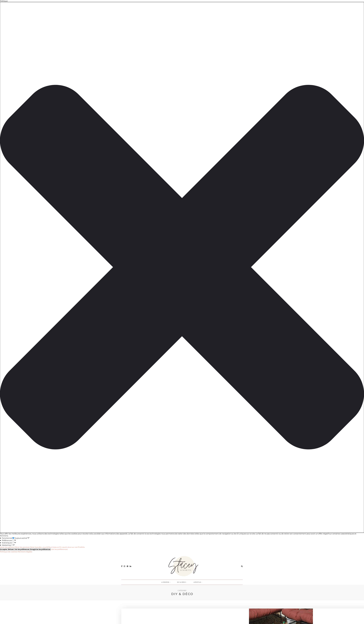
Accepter (4, 549)
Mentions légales (25, 552)
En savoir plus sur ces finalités (72, 547)
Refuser (11, 549)
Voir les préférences (22, 549)
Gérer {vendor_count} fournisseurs (44, 547)
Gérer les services (22, 547)
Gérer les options (7, 547)
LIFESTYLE (197, 582)
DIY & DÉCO (181, 582)
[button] (182, 267)
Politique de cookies (9, 552)
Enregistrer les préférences (40, 549)
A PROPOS (165, 582)
